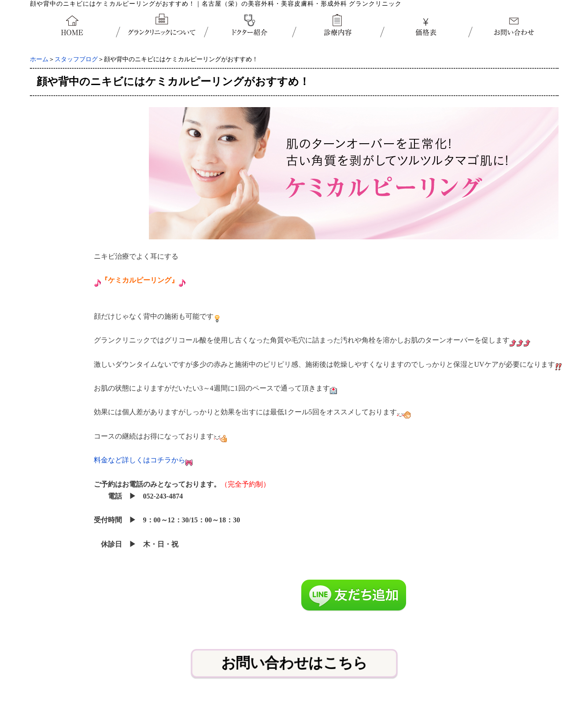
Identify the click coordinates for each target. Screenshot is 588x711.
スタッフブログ (76, 59)
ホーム (39, 59)
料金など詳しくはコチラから (140, 460)
